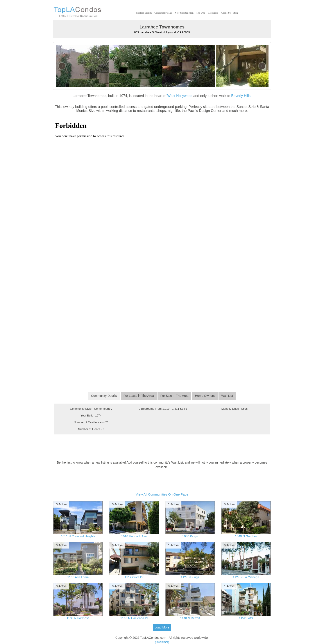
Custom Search (144, 13)
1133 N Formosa (78, 618)
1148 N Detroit (190, 618)
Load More (162, 627)
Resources (213, 13)
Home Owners (205, 396)
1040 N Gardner (246, 536)
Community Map (163, 13)
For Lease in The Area (139, 396)
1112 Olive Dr (134, 577)
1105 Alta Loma (78, 577)
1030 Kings (190, 536)
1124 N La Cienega (246, 577)
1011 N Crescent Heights (78, 536)
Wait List (227, 396)
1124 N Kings (190, 577)
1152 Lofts (246, 618)
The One (201, 13)
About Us (226, 13)
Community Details (104, 396)
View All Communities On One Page (162, 494)
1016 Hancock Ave (134, 536)
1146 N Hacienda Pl (134, 618)
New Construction (184, 13)
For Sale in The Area (174, 396)
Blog (236, 13)
